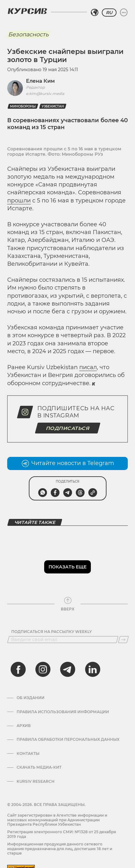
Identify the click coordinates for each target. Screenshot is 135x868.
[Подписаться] (123, 640)
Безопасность (28, 34)
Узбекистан (53, 106)
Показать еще (67, 567)
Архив (24, 726)
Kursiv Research (36, 782)
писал (88, 367)
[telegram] (68, 669)
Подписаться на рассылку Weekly (52, 632)
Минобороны (23, 106)
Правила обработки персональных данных (68, 740)
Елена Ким (40, 81)
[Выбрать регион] (95, 13)
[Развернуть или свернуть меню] (124, 13)
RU (109, 13)
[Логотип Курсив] (27, 11)
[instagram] (43, 669)
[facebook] (18, 669)
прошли (19, 201)
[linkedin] (92, 669)
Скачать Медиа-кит (39, 767)
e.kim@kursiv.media (45, 94)
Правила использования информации (63, 712)
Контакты (28, 754)
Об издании (31, 698)
